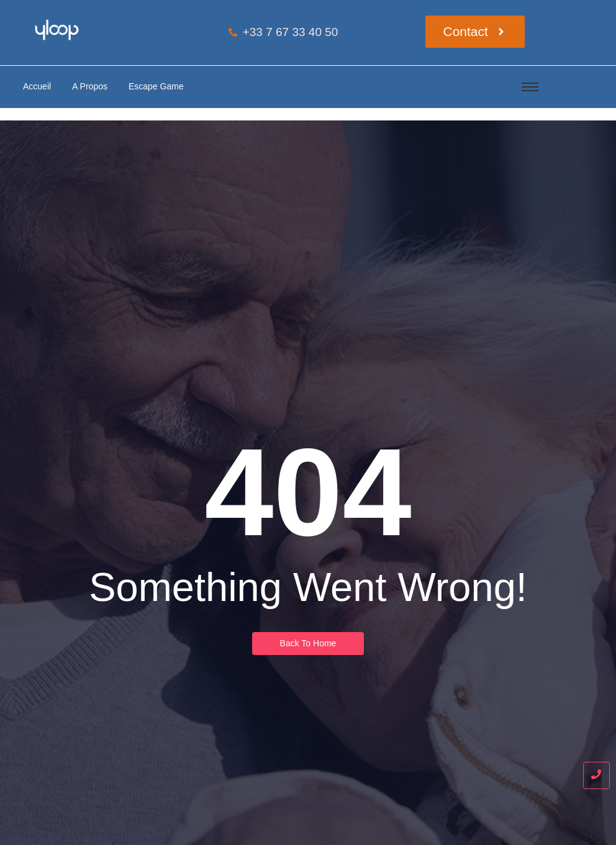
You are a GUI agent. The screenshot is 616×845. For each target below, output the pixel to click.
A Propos (90, 86)
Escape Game (156, 86)
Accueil (37, 86)
